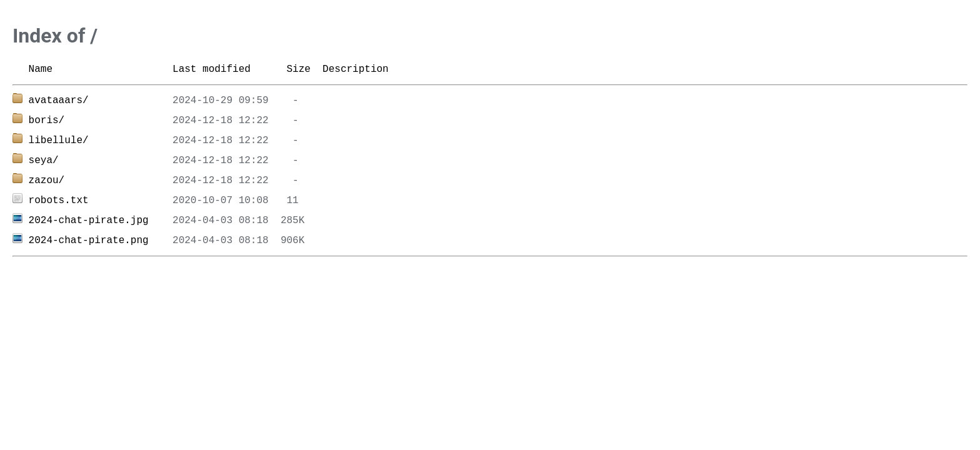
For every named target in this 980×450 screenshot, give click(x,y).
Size (298, 69)
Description (356, 69)
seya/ (44, 161)
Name (41, 69)
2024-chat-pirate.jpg (89, 221)
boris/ (47, 121)
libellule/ (59, 141)
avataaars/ (59, 101)
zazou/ (47, 181)
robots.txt (59, 201)
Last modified (212, 69)
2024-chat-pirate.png (89, 241)
